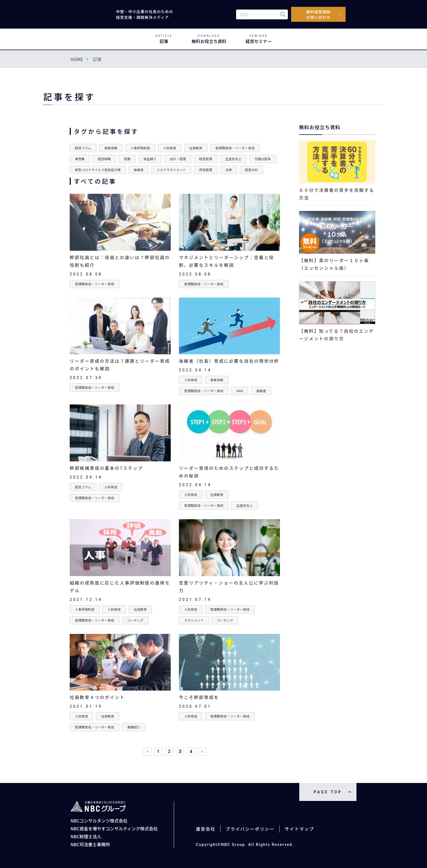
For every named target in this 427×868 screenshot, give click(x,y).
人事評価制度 (140, 148)
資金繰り (150, 159)
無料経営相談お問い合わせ (318, 14)
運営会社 (206, 829)
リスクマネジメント (171, 170)
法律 (228, 170)
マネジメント (194, 620)
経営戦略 (104, 159)
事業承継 (111, 148)
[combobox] (262, 14)
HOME (77, 59)
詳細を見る (120, 241)
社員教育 (196, 148)
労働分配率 (263, 159)
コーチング (135, 620)
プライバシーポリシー (250, 829)
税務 (127, 159)
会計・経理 (178, 159)
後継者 (139, 170)
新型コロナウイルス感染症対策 (98, 170)
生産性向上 (233, 159)
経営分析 (251, 170)
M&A (240, 391)
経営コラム (83, 148)
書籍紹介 (134, 727)
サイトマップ (299, 829)
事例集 (80, 159)
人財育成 (170, 148)
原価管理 (206, 170)
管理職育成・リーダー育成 (235, 148)
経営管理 (206, 159)
